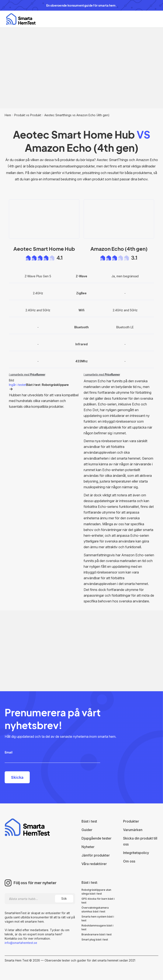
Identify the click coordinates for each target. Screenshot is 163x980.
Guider (87, 830)
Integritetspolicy (136, 853)
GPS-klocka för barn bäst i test (98, 901)
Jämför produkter (96, 855)
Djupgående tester (96, 838)
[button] (151, 19)
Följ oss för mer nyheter (35, 883)
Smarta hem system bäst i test (98, 918)
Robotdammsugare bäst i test (97, 927)
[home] (21, 19)
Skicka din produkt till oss (140, 841)
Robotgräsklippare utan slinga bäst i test (96, 892)
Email (9, 752)
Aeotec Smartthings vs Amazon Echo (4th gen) (77, 115)
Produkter (131, 821)
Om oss (129, 861)
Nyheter (88, 847)
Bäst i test (89, 821)
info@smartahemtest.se (21, 943)
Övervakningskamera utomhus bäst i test (95, 910)
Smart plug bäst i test (95, 940)
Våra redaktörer (94, 864)
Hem (8, 115)
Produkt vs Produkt (28, 115)
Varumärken (133, 830)
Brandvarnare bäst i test (97, 934)
